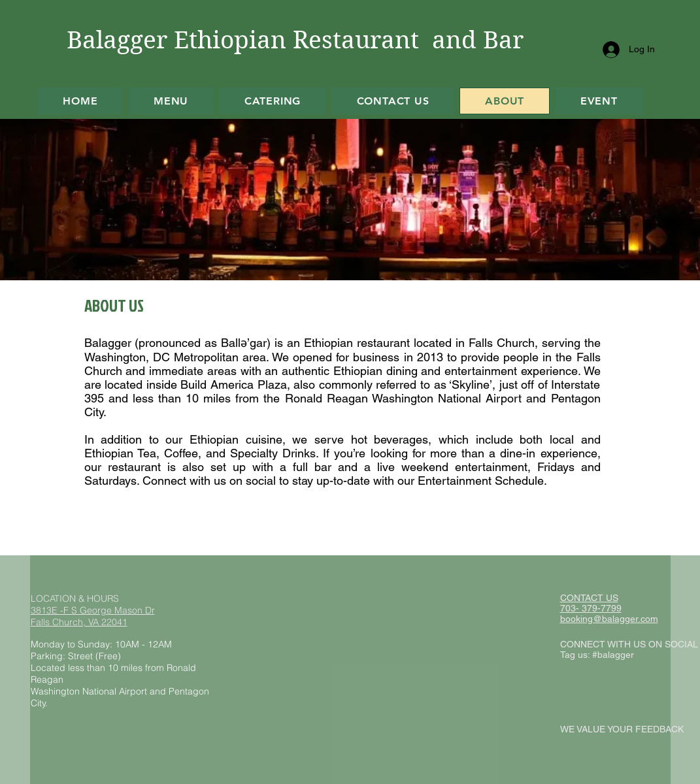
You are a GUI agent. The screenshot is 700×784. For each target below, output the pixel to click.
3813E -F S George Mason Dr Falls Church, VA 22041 (93, 616)
